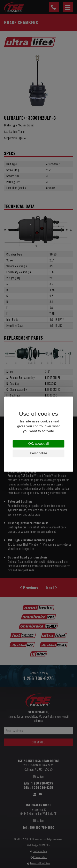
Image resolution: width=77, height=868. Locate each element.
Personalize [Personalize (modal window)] (39, 453)
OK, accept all (39, 444)
